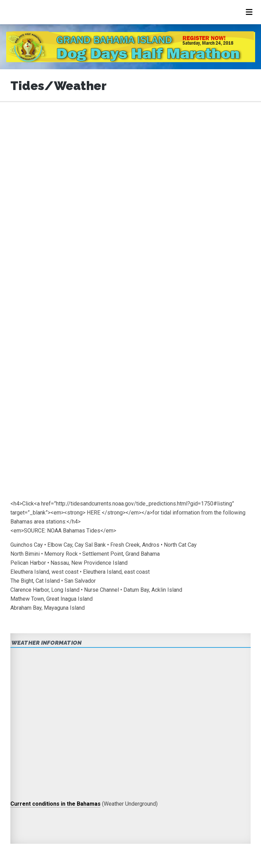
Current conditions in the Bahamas (55, 804)
